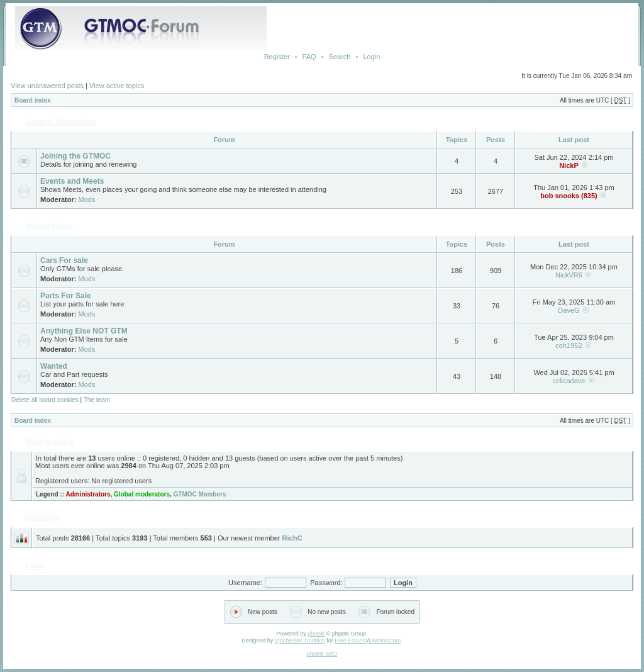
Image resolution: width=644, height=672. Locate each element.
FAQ (309, 57)
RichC (292, 538)
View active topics (117, 86)
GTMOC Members (200, 494)
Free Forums (351, 641)
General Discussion (60, 122)
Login (371, 57)
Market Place (48, 227)
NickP (569, 165)
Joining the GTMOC (75, 156)
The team (97, 400)
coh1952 (569, 345)
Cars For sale (64, 260)
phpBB (316, 634)
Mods (87, 199)
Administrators (88, 494)
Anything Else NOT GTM (84, 331)
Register (277, 57)
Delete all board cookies (45, 400)
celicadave (569, 381)
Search (340, 57)
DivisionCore (385, 641)
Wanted (54, 366)
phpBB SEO (322, 654)
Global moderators (142, 494)
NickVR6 (569, 275)
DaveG (569, 310)
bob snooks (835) (569, 196)
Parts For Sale (66, 296)
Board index (33, 100)
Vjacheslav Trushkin (300, 641)
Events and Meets (72, 181)
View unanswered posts (47, 86)
